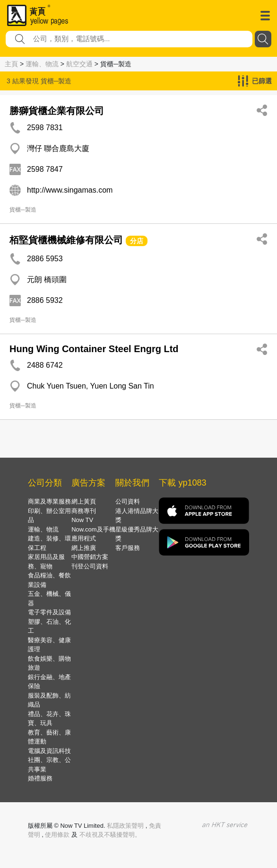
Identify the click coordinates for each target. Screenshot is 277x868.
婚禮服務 (40, 778)
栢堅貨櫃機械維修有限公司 (66, 240)
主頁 (11, 64)
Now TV (82, 520)
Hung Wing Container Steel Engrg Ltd (94, 349)
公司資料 (128, 501)
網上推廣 (84, 548)
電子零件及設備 (49, 612)
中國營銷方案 (90, 557)
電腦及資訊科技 (49, 751)
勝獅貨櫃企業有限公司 (57, 111)
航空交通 (79, 64)
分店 (137, 241)
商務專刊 (84, 511)
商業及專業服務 (49, 501)
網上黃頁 (84, 501)
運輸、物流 (42, 64)
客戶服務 (128, 548)
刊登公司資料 (90, 566)
